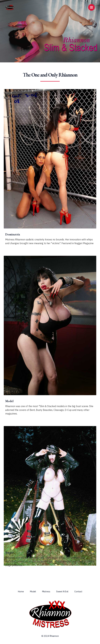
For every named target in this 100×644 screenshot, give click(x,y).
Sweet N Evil (62, 591)
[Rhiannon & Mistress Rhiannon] (10, 7)
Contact (78, 591)
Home (21, 591)
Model (33, 591)
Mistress (46, 591)
